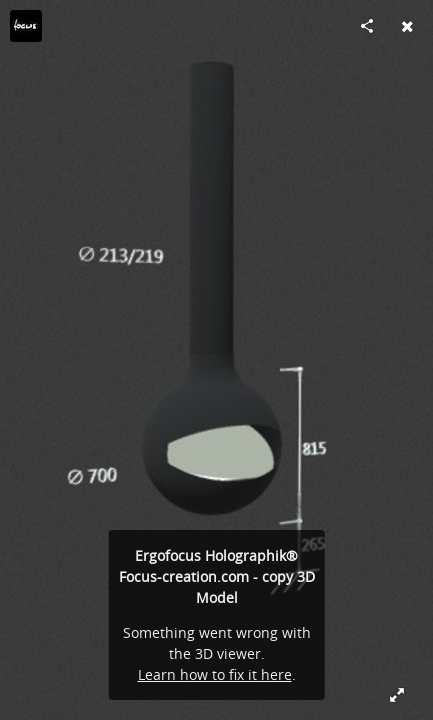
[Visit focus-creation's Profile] (26, 26)
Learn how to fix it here (215, 674)
